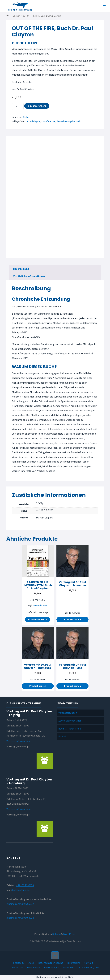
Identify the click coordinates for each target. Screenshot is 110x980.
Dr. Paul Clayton (33, 121)
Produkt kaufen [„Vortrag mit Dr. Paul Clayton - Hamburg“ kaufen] (38, 686)
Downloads (17, 967)
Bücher (16, 16)
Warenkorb (69, 967)
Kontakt (63, 736)
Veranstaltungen (68, 712)
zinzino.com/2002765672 (20, 903)
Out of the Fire (49, 121)
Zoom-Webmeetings (70, 720)
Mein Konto (33, 967)
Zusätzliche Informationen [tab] (29, 276)
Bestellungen (52, 967)
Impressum (74, 962)
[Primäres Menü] (104, 6)
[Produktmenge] (18, 107)
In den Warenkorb (37, 106)
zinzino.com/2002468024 (20, 917)
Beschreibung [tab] (21, 269)
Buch (79, 121)
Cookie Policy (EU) (89, 967)
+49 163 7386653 (25, 885)
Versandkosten (40, 605)
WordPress (69, 934)
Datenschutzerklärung (51, 962)
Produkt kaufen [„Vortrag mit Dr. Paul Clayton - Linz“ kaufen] (72, 686)
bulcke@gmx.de (21, 890)
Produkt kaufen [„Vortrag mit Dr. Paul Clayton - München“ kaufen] (72, 619)
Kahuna (56, 934)
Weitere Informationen (19, 741)
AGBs (31, 962)
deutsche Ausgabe (66, 121)
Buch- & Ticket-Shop (70, 728)
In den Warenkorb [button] (38, 619)
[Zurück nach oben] (55, 955)
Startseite (19, 962)
